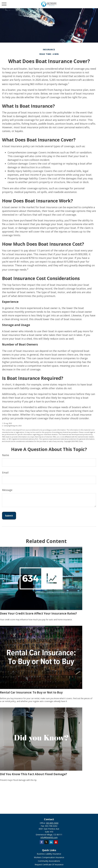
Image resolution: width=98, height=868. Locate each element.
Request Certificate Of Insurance (49, 864)
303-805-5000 (52, 823)
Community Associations (49, 861)
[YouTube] (56, 842)
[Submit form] (9, 516)
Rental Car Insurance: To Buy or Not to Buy (31, 692)
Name (6, 455)
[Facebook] (42, 842)
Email (5, 473)
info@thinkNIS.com (49, 837)
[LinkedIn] (51, 842)
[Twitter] (46, 842)
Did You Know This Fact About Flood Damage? (34, 774)
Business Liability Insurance (49, 854)
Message (7, 490)
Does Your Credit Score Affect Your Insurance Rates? (38, 613)
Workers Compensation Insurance (49, 857)
